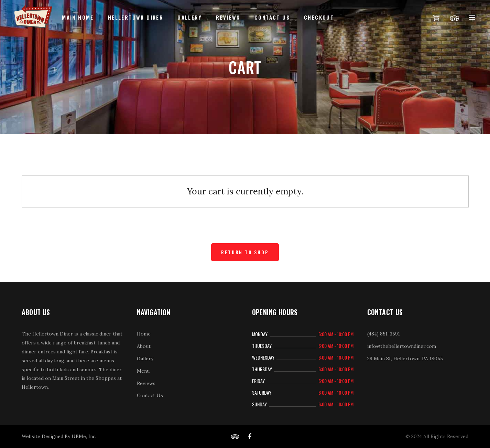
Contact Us (150, 395)
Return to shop (245, 252)
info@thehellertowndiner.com (402, 346)
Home (144, 334)
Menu (143, 371)
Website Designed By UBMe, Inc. (59, 436)
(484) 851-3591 (384, 334)
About (144, 346)
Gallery (145, 359)
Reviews (146, 383)
